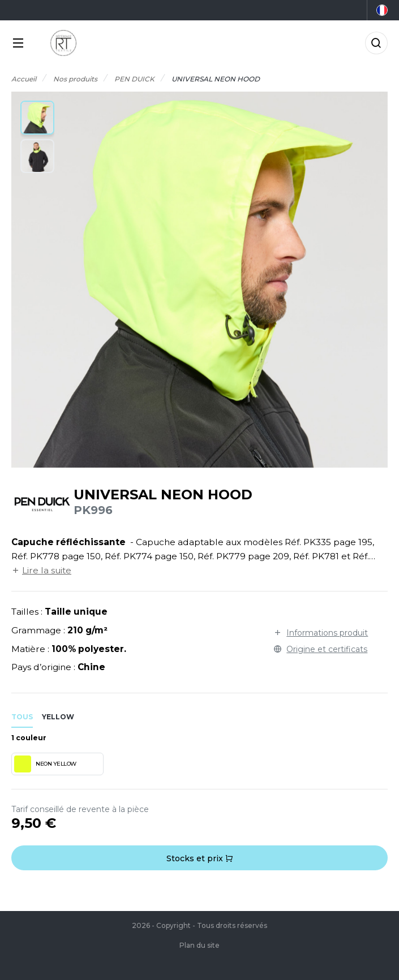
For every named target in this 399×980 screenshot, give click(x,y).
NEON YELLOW (45, 764)
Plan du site (199, 945)
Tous (22, 717)
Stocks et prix (200, 858)
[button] (37, 118)
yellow (58, 717)
